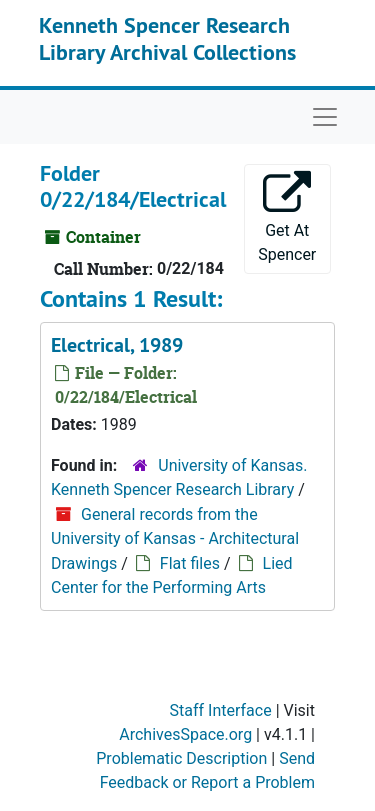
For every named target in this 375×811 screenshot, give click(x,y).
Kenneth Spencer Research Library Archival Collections (167, 38)
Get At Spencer (287, 217)
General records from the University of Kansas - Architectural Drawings (175, 539)
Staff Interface (221, 710)
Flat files (190, 563)
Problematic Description (181, 758)
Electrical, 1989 (117, 345)
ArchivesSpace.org (185, 734)
